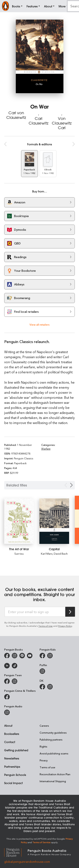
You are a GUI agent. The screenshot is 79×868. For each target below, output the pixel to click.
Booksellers (12, 734)
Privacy (44, 760)
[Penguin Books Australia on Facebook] (7, 656)
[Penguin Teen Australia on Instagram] (15, 681)
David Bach (61, 553)
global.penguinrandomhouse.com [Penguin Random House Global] (27, 862)
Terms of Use (46, 626)
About (8, 726)
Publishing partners (51, 739)
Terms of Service (42, 842)
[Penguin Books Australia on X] (22, 656)
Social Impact (13, 783)
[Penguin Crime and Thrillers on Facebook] (7, 697)
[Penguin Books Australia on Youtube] (30, 656)
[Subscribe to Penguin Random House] (70, 612)
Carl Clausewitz (39, 121)
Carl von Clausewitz (16, 115)
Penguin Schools (15, 775)
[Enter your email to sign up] (35, 612)
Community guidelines (53, 733)
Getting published (16, 750)
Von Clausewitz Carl (62, 123)
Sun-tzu (19, 553)
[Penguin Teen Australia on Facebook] (7, 681)
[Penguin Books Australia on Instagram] (15, 656)
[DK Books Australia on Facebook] (42, 687)
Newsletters (12, 758)
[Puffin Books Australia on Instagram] (42, 671)
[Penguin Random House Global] (16, 852)
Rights (43, 746)
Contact (10, 742)
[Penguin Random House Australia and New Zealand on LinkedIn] (7, 666)
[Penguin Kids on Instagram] (50, 656)
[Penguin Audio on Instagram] (7, 712)
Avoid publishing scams (54, 753)
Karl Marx (47, 553)
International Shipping (53, 781)
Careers (44, 726)
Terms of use (47, 767)
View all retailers (39, 324)
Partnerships (12, 767)
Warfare (46, 449)
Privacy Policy (65, 626)
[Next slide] (71, 485)
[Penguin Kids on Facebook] (42, 656)
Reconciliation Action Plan (55, 774)
